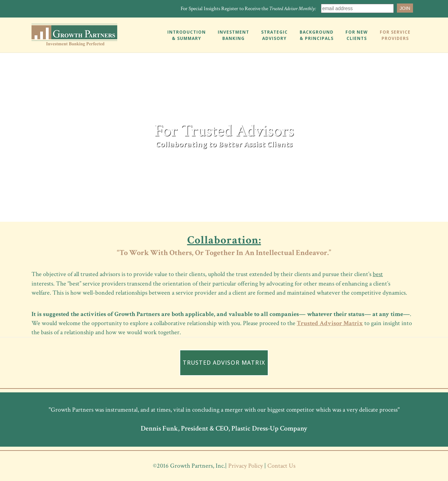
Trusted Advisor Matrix (330, 323)
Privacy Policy (246, 466)
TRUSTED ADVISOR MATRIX (224, 363)
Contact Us (281, 466)
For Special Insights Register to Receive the (248, 9)
